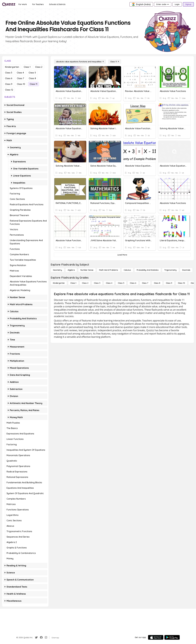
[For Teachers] (38, 4)
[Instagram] (46, 637)
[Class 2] (85, 283)
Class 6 (9, 78)
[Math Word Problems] (108, 270)
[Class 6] (133, 283)
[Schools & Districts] (57, 4)
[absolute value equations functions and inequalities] (80, 62)
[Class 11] (115, 62)
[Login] (177, 4)
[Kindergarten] (59, 283)
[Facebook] (41, 637)
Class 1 (27, 67)
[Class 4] (109, 283)
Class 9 (9, 84)
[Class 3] (97, 283)
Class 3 (9, 73)
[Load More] (122, 255)
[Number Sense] (87, 270)
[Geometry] (57, 270)
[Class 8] (157, 283)
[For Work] (23, 4)
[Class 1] (73, 283)
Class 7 (20, 78)
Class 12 (9, 90)
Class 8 (32, 78)
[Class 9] (169, 283)
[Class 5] (121, 283)
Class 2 (39, 67)
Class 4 (20, 73)
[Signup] (188, 4)
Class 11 (33, 84)
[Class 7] (145, 283)
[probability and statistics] (148, 270)
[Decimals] (186, 270)
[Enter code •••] (163, 4)
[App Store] (156, 637)
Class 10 (21, 84)
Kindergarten (12, 67)
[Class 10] (181, 283)
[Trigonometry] (170, 270)
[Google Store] (172, 637)
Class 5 (32, 73)
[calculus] (127, 270)
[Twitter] (36, 637)
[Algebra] (71, 270)
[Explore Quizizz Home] (9, 4)
